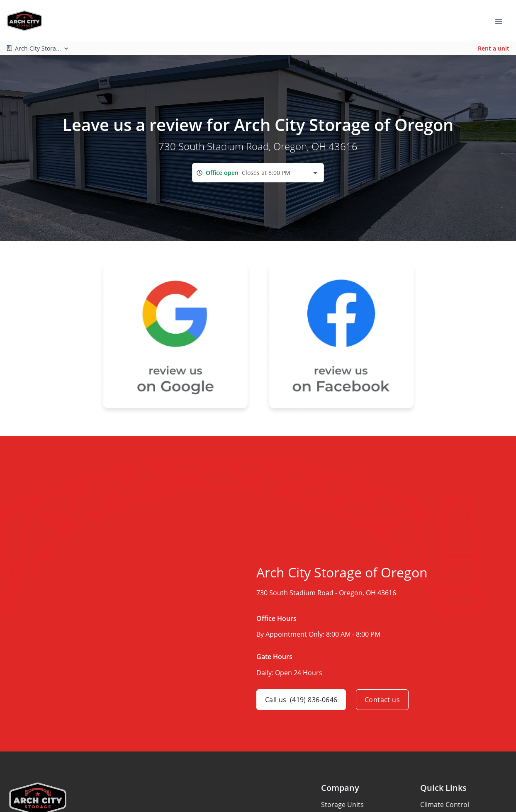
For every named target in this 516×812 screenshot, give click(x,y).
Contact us (382, 700)
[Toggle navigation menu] (502, 21)
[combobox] (258, 173)
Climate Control (445, 805)
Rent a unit (494, 48)
